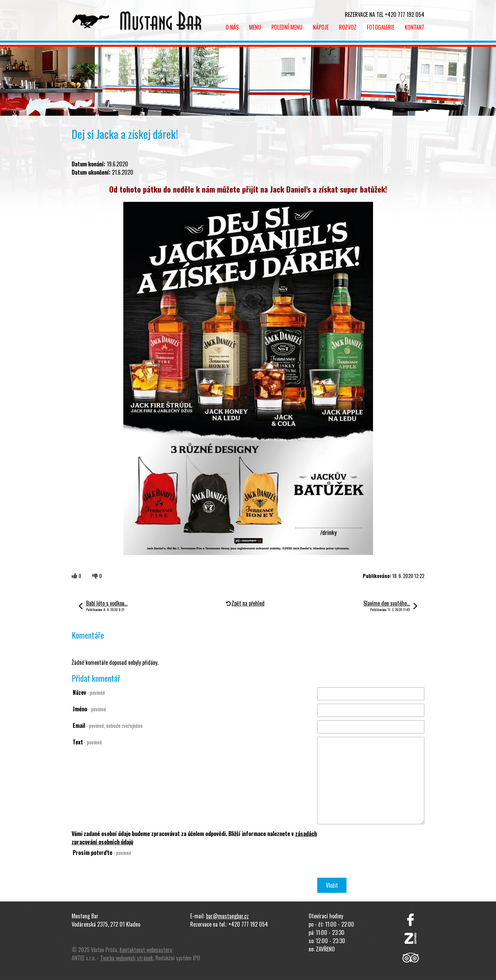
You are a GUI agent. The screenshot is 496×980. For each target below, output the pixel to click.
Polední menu (287, 27)
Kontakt (415, 27)
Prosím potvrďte (102, 853)
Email (108, 725)
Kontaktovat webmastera (146, 950)
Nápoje (321, 27)
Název (89, 692)
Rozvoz (348, 27)
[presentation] (370, 863)
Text (87, 742)
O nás (232, 27)
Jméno (89, 709)
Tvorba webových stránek (127, 958)
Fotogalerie (381, 27)
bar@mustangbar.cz (227, 916)
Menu (255, 27)
